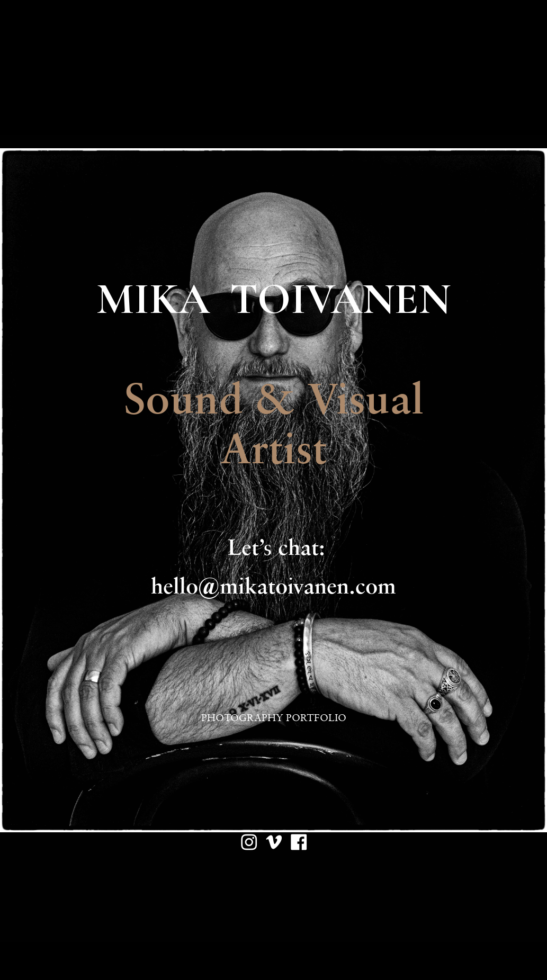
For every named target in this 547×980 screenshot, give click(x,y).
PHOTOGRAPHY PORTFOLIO (274, 718)
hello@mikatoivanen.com (273, 586)
